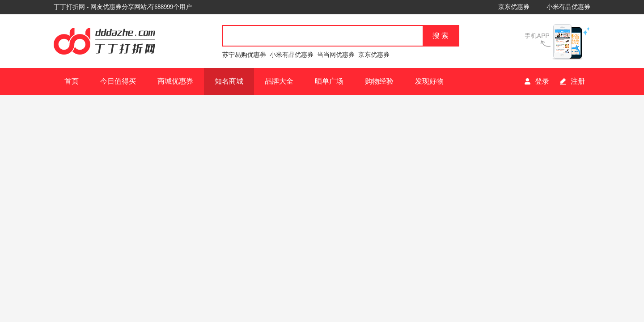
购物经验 (379, 81)
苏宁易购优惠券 (244, 55)
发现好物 (429, 81)
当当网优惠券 (336, 55)
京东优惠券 (514, 7)
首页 (72, 81)
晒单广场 (329, 81)
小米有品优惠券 (568, 7)
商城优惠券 (175, 81)
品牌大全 (279, 81)
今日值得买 (118, 81)
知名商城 (229, 81)
